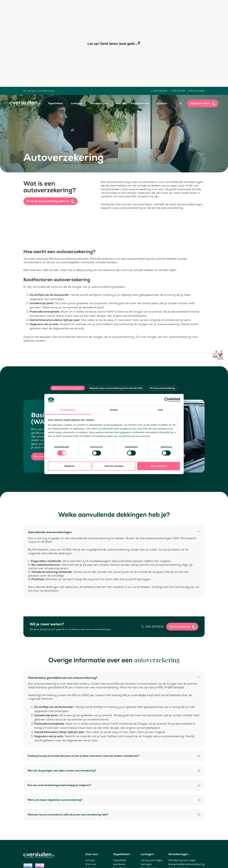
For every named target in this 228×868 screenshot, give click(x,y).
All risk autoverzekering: (163, 388)
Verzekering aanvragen (182, 860)
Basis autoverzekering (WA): (68, 388)
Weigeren (69, 466)
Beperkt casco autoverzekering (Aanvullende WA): (116, 388)
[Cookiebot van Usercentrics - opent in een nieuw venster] (167, 400)
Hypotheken (56, 103)
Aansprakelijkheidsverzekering (186, 864)
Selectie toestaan (114, 466)
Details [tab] (114, 410)
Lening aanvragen (152, 860)
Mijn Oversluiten (197, 91)
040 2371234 (155, 627)
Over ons (121, 103)
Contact (162, 103)
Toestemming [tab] (68, 410)
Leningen (77, 103)
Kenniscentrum (140, 103)
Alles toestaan (159, 466)
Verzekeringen (99, 103)
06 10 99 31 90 (160, 91)
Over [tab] (161, 410)
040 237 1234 (179, 91)
